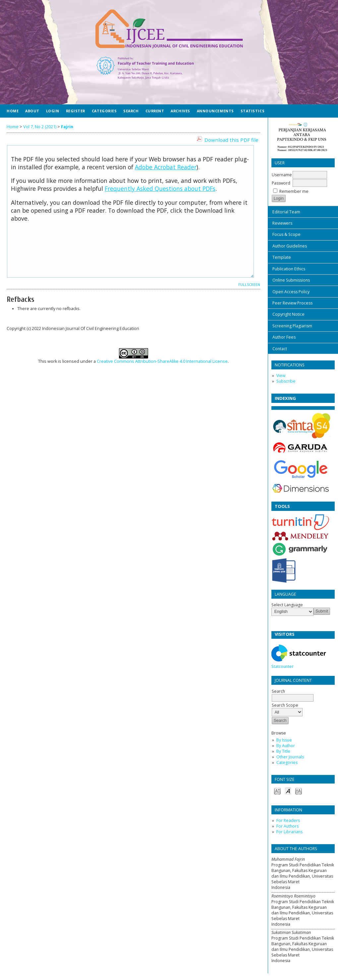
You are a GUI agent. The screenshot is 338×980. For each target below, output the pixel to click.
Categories (287, 762)
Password (281, 183)
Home (13, 111)
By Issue (284, 740)
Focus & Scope (286, 234)
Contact (280, 349)
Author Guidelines (290, 246)
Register (76, 111)
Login (53, 111)
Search (293, 695)
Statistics (253, 111)
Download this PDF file (231, 140)
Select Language (287, 605)
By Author (286, 746)
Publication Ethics (289, 269)
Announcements (215, 111)
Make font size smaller (277, 791)
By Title (283, 751)
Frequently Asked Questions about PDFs (160, 189)
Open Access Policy (291, 292)
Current (155, 111)
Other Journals (290, 757)
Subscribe (286, 381)
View (281, 376)
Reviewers (282, 223)
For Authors (287, 826)
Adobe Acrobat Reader (166, 167)
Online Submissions (291, 280)
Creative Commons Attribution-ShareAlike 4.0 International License (162, 361)
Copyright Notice (288, 314)
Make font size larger (299, 791)
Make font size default (288, 791)
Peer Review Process (292, 303)
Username (282, 175)
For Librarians (289, 832)
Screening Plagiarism (292, 326)
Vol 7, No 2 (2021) (40, 127)
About (32, 111)
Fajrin (67, 127)
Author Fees (284, 337)
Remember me (294, 191)
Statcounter (282, 666)
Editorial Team (286, 212)
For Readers (288, 820)
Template (282, 257)
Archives (180, 111)
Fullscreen (249, 285)
